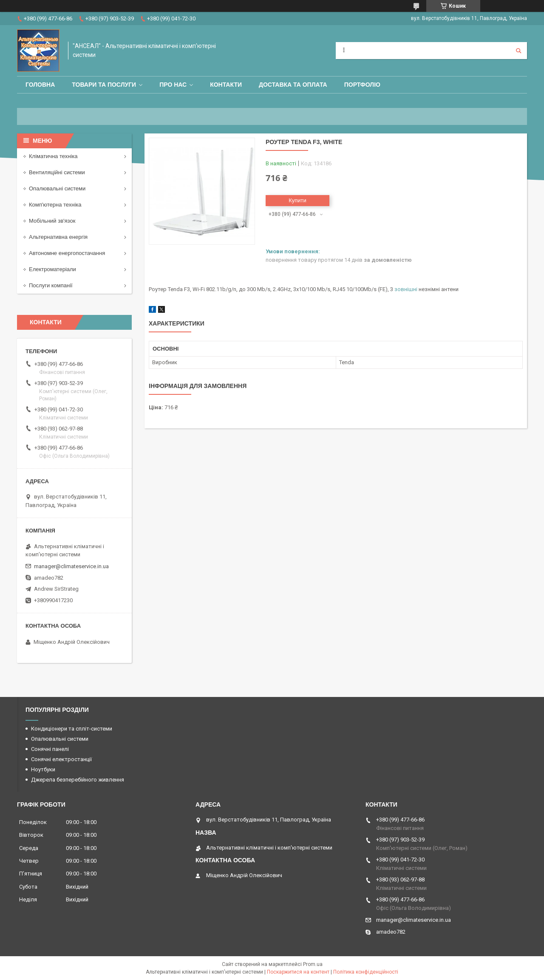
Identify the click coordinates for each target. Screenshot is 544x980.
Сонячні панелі (50, 749)
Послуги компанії (51, 285)
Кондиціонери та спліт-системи (72, 729)
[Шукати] (518, 51)
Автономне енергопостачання (67, 253)
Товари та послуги (104, 85)
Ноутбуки (43, 769)
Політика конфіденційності (366, 972)
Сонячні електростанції (61, 759)
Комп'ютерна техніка (55, 205)
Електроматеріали (52, 269)
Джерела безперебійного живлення (78, 780)
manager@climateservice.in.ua (71, 566)
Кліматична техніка (53, 156)
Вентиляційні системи (57, 172)
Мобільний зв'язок (52, 221)
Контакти (226, 85)
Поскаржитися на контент (298, 972)
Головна (40, 85)
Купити (297, 200)
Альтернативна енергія (58, 237)
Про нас (173, 85)
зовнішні (406, 289)
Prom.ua (313, 964)
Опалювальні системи (57, 188)
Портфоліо (362, 85)
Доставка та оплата (293, 85)
